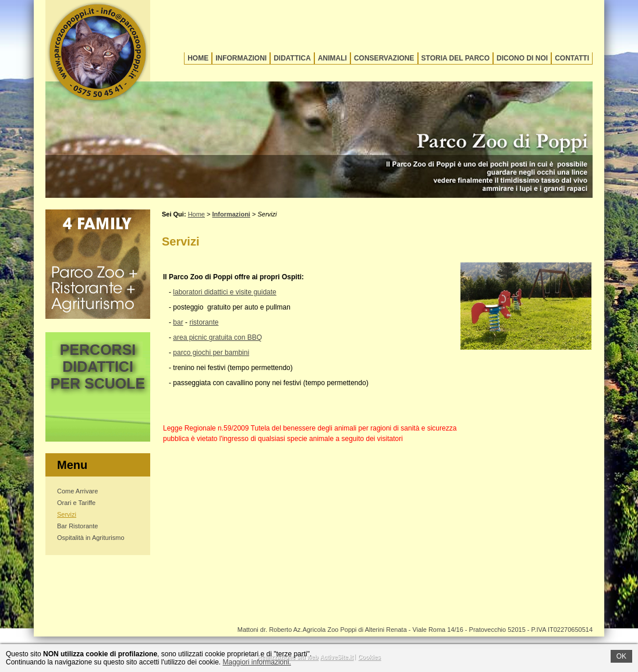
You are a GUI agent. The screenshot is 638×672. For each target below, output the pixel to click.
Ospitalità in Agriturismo (91, 538)
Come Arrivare (77, 491)
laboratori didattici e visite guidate (224, 292)
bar (178, 322)
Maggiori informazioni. (257, 662)
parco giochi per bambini (211, 353)
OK (621, 656)
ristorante (204, 322)
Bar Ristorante (77, 526)
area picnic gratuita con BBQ (217, 337)
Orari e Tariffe (76, 503)
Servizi (67, 514)
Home (198, 58)
